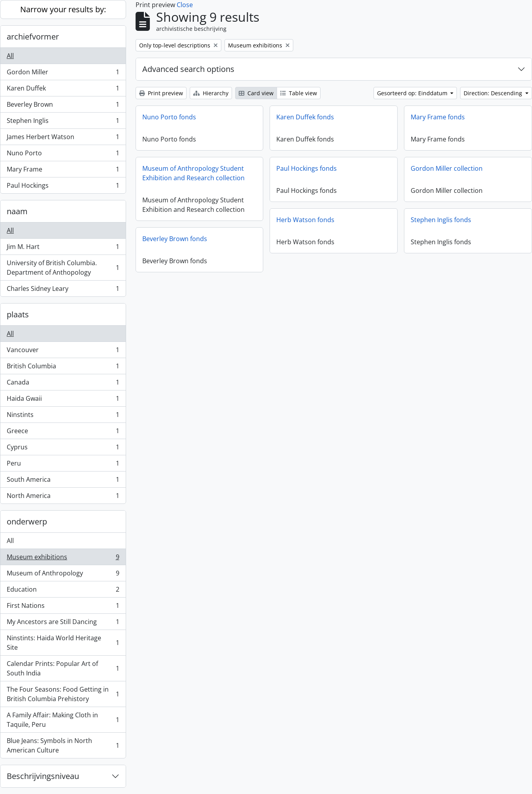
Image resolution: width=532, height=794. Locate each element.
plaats (18, 314)
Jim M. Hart (63, 248)
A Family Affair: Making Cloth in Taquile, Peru (63, 720)
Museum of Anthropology (63, 575)
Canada (63, 384)
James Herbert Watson (63, 139)
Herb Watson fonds (305, 220)
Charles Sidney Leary (63, 290)
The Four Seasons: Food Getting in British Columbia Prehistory (63, 694)
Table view (299, 93)
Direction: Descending (494, 93)
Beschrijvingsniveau (43, 776)
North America (63, 497)
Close (185, 5)
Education (63, 591)
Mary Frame (63, 171)
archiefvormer (33, 37)
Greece (63, 433)
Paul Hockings (63, 187)
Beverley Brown (63, 106)
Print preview (161, 93)
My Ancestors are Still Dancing (63, 623)
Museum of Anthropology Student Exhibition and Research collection (193, 173)
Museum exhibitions (63, 559)
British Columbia (63, 368)
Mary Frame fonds (438, 117)
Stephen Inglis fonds (441, 220)
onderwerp (27, 521)
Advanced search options (188, 69)
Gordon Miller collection (447, 168)
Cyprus (63, 449)
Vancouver (63, 352)
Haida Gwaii (63, 400)
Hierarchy (211, 93)
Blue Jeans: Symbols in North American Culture (63, 745)
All (10, 56)
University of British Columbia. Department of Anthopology (63, 268)
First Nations (63, 607)
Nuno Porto (63, 155)
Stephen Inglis (63, 122)
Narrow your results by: (63, 9)
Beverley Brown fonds (175, 239)
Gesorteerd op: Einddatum (413, 93)
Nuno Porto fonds (169, 117)
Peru (63, 465)
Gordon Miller (63, 74)
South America (63, 481)
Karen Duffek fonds (305, 117)
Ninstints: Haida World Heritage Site (63, 643)
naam (17, 211)
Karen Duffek (63, 90)
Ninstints (63, 416)
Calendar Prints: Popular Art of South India (63, 668)
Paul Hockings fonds (307, 168)
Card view (256, 93)
